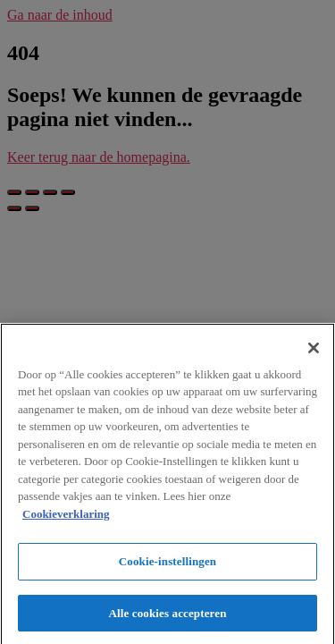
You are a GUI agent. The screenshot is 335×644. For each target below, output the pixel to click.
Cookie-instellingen (167, 565)
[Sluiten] (314, 351)
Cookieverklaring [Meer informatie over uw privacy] (66, 517)
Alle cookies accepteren (168, 617)
